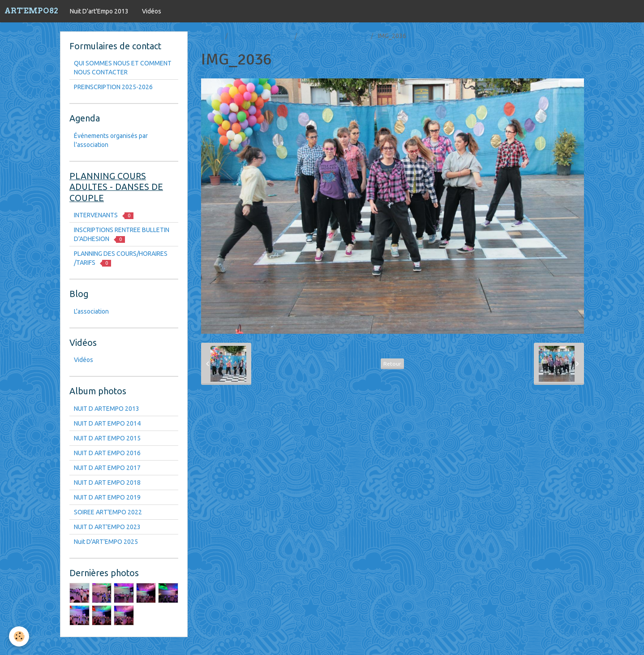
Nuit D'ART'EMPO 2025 (106, 542)
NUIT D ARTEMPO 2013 (335, 36)
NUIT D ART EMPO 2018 (107, 483)
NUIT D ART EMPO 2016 (107, 453)
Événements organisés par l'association (111, 140)
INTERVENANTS (104, 215)
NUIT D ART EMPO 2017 (107, 468)
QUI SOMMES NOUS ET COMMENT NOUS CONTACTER (123, 68)
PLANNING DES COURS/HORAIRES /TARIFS (121, 258)
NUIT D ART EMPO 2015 (107, 438)
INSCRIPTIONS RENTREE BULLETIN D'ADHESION (122, 235)
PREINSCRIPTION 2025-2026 (113, 87)
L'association (91, 311)
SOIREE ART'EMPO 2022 (108, 512)
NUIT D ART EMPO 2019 (107, 497)
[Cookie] (19, 636)
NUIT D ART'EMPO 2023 (107, 527)
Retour (392, 364)
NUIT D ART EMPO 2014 (107, 423)
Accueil (211, 36)
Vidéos (152, 11)
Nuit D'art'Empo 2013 (99, 11)
